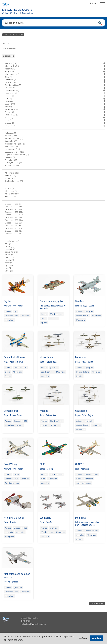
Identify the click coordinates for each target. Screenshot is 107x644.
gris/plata (89, 311)
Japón (20, 306)
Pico (42, 522)
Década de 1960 (20, 368)
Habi (77, 469)
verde (43, 479)
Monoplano (9, 320)
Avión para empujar (14, 518)
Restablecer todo (13, 35)
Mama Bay (81, 518)
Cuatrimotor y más (12, 483)
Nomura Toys (10, 306)
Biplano (44, 323)
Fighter (8, 301)
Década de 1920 (20, 528)
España (13, 522)
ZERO (43, 464)
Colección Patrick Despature (18, 13)
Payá (6, 522)
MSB (6, 362)
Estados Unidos (88, 525)
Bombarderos (11, 411)
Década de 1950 (83, 316)
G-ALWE (80, 464)
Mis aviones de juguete (17, 10)
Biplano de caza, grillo (51, 301)
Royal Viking (10, 464)
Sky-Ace (80, 301)
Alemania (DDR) (17, 362)
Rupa (42, 362)
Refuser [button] (83, 638)
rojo (15, 311)
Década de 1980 (92, 531)
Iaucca (7, 582)
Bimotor (8, 376)
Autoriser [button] (96, 638)
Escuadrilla (45, 518)
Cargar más (97, 604)
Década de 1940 (11, 316)
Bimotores (81, 357)
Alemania (44, 308)
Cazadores (81, 411)
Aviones (8, 311)
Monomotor (25, 316)
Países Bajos (52, 362)
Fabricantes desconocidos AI (53, 306)
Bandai (43, 469)
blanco (43, 318)
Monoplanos (46, 357)
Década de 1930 (56, 314)
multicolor (89, 421)
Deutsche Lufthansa (15, 357)
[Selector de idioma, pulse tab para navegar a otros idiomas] (91, 4)
